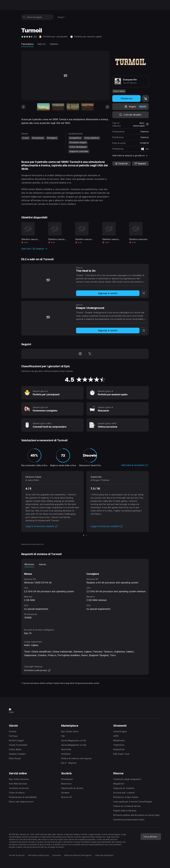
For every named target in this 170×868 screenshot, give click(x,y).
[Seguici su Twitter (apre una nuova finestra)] (90, 354)
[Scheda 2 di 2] (86, 535)
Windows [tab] (29, 564)
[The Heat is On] (48, 280)
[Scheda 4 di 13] (88, 107)
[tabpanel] (85, 595)
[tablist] (85, 564)
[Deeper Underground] (48, 317)
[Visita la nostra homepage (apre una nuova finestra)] (80, 354)
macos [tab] (42, 564)
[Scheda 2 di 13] (58, 107)
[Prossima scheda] (107, 107)
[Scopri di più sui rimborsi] (147, 124)
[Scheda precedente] (23, 107)
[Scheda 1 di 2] (84, 535)
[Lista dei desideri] (131, 115)
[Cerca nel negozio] (24, 17)
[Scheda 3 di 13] (73, 107)
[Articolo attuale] (43, 107)
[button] (131, 155)
